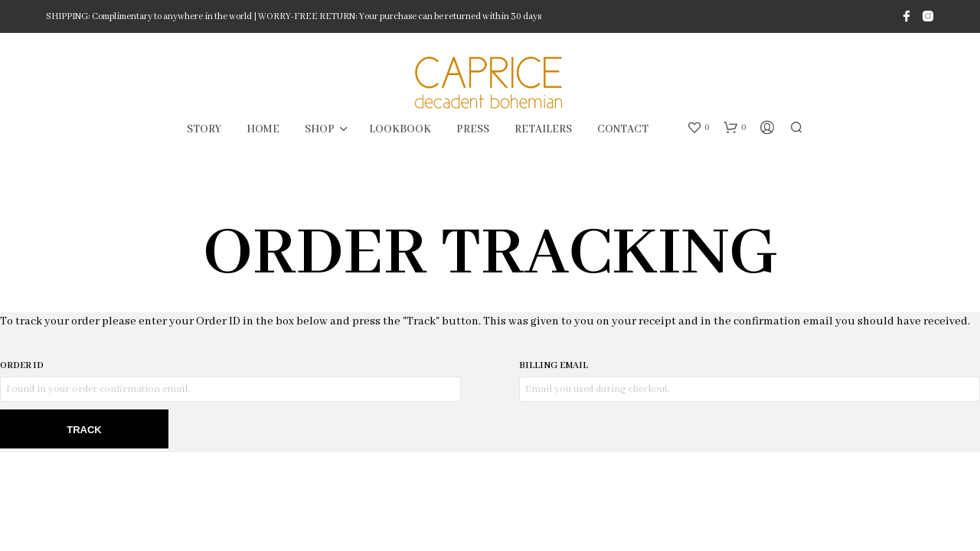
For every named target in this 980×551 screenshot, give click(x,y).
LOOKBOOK (400, 129)
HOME (263, 129)
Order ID (22, 365)
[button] (698, 128)
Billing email (554, 365)
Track (84, 430)
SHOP (320, 129)
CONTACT (623, 129)
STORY (204, 129)
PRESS (473, 129)
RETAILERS (543, 129)
